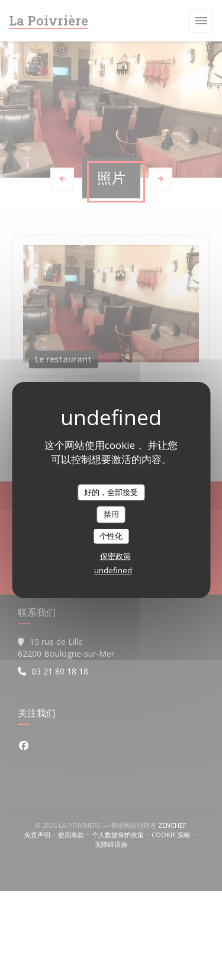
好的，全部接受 (111, 492)
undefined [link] (113, 570)
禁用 (111, 514)
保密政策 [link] (115, 556)
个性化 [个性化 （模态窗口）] (111, 536)
